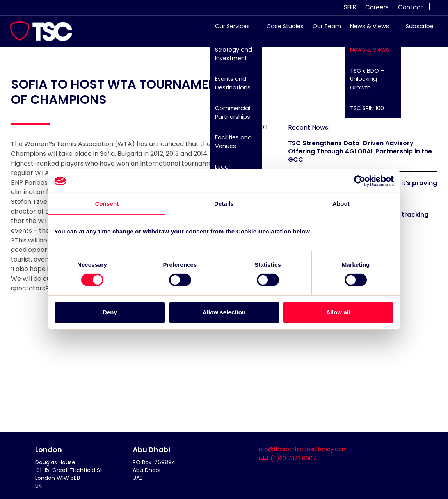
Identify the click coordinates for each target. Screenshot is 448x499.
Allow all (338, 312)
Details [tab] (224, 204)
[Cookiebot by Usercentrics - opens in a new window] (360, 181)
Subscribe (416, 30)
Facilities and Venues (229, 145)
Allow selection (224, 312)
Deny (110, 312)
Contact (411, 7)
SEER (350, 7)
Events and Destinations (229, 87)
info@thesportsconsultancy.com (303, 449)
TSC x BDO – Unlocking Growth (363, 83)
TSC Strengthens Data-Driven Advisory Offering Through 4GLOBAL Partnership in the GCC (360, 151)
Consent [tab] (107, 204)
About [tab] (341, 204)
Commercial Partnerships (229, 116)
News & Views (366, 30)
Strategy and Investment (230, 58)
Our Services (228, 30)
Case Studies (281, 30)
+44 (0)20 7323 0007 (287, 458)
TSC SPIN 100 (363, 112)
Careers (377, 7)
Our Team (323, 30)
